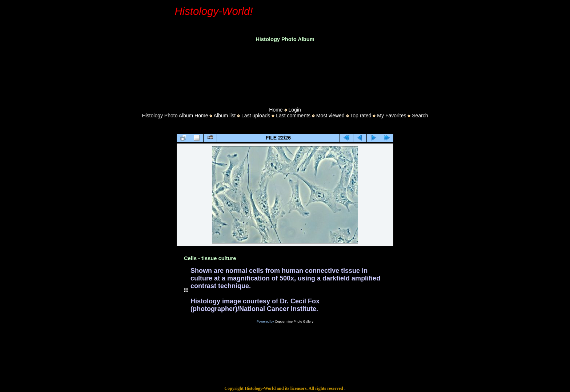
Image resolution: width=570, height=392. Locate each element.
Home (276, 110)
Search (420, 116)
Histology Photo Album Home (175, 116)
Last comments (293, 116)
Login (294, 110)
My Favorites (392, 116)
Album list (224, 116)
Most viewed (330, 116)
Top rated (361, 116)
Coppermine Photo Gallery (294, 322)
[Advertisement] (285, 72)
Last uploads (256, 116)
